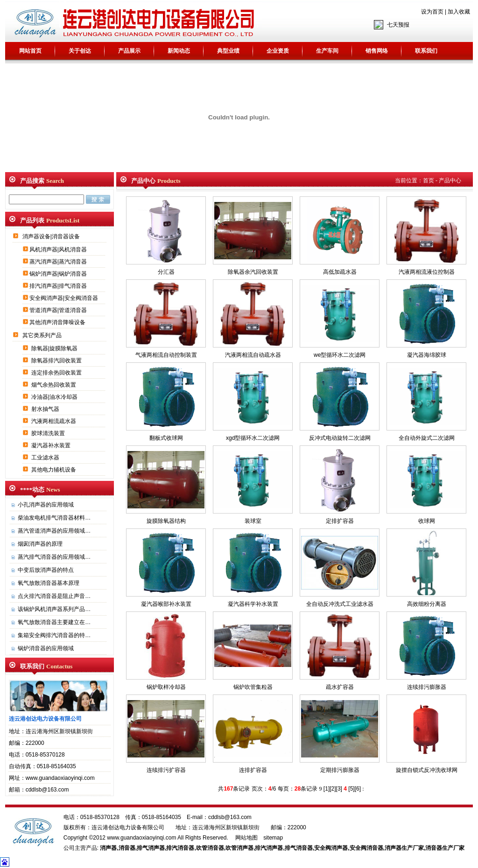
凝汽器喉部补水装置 (166, 604)
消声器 (108, 848)
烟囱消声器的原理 (40, 544)
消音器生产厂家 (445, 848)
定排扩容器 (340, 521)
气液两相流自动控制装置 (166, 355)
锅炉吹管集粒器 (253, 687)
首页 (429, 181)
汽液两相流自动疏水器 (253, 355)
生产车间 (327, 51)
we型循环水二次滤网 (340, 355)
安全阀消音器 (366, 848)
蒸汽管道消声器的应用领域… (54, 531)
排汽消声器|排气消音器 (59, 286)
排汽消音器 (180, 848)
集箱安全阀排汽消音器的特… (54, 635)
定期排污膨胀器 (340, 770)
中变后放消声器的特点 (46, 570)
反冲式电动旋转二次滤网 (340, 438)
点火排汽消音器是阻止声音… (54, 596)
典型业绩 (228, 51)
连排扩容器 (253, 770)
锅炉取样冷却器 (166, 687)
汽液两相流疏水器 (54, 421)
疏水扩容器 (340, 687)
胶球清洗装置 (49, 433)
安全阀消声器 (331, 848)
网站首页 (30, 51)
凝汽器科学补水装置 (253, 604)
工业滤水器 (46, 458)
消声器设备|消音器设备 (52, 236)
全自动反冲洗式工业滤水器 (340, 604)
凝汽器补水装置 (52, 445)
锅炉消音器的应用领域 (46, 648)
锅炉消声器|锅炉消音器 (59, 274)
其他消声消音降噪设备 (58, 322)
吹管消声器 (239, 848)
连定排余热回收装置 (57, 373)
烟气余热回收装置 (54, 385)
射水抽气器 (46, 409)
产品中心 (450, 181)
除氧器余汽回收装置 (253, 272)
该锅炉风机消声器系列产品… (54, 609)
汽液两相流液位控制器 (427, 272)
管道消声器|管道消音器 (59, 310)
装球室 (253, 521)
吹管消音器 (210, 848)
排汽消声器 (269, 848)
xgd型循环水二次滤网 (253, 438)
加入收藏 (459, 12)
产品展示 (129, 51)
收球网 (427, 521)
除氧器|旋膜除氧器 (55, 348)
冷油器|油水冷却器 (55, 397)
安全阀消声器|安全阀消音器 (64, 298)
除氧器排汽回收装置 (57, 361)
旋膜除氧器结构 (166, 521)
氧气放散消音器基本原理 (49, 583)
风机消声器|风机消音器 (59, 250)
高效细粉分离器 (427, 604)
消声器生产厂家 (404, 848)
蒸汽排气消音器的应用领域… (54, 557)
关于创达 (80, 51)
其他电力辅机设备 (54, 470)
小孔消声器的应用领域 (46, 505)
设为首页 (432, 12)
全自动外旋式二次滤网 (427, 438)
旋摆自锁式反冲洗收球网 (427, 770)
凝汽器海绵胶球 (427, 355)
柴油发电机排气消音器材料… (54, 518)
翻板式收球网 (166, 438)
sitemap (273, 838)
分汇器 (166, 272)
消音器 (127, 848)
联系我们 (426, 51)
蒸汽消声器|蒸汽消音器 (59, 262)
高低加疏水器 (340, 272)
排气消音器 (299, 848)
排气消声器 (151, 848)
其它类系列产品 (43, 335)
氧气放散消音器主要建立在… (54, 622)
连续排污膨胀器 (427, 687)
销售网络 (377, 51)
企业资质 (278, 51)
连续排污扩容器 (166, 770)
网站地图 (246, 838)
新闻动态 (179, 51)
